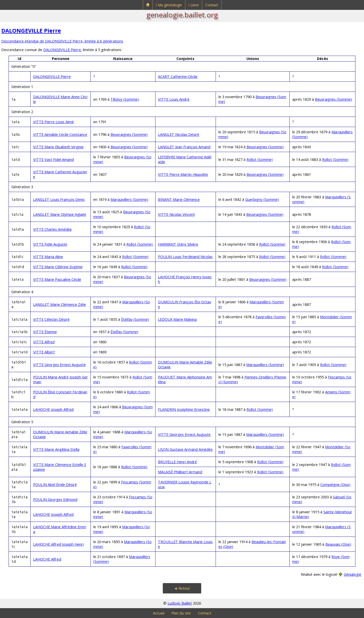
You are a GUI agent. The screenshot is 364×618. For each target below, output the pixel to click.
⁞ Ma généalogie (169, 5)
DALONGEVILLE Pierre (31, 30)
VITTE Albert (44, 352)
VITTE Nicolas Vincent (176, 214)
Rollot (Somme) (260, 159)
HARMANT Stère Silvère (178, 244)
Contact (212, 5)
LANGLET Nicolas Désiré (179, 134)
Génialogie (352, 574)
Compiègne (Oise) (335, 485)
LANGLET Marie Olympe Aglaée (60, 214)
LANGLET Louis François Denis (59, 199)
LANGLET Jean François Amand (184, 147)
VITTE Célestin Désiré (51, 319)
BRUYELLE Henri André (177, 462)
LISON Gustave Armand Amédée (185, 449)
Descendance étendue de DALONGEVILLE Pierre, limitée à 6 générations (62, 41)
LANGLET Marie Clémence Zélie (60, 304)
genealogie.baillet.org (182, 15)
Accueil (159, 613)
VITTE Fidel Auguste (50, 244)
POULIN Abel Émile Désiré (55, 485)
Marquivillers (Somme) (129, 199)
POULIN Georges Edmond (55, 499)
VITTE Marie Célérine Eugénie (58, 267)
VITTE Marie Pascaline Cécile (57, 279)
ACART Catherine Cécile (178, 77)
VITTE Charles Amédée (52, 229)
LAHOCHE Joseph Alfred (53, 409)
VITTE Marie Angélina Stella (56, 449)
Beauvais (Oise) (338, 544)
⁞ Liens (194, 5)
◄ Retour (182, 588)
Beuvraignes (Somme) (334, 99)
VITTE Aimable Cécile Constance (60, 134)
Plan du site (181, 613)
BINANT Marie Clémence (179, 199)
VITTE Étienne (45, 332)
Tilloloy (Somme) (125, 99)
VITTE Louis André (174, 99)
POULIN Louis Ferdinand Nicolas (185, 257)
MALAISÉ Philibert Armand (180, 472)
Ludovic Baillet (180, 603)
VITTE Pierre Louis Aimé (53, 122)
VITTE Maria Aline (48, 257)
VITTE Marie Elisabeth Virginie (58, 147)
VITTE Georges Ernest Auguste (59, 365)
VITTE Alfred (44, 342)
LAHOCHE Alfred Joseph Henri (58, 544)
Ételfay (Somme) (135, 319)
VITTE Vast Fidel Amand (53, 159)
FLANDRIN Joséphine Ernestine (184, 409)
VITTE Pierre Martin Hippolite (183, 174)
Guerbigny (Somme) (262, 199)
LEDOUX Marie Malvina (177, 319)
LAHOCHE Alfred (47, 559)
